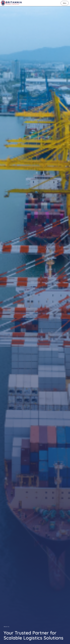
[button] (65, 3)
